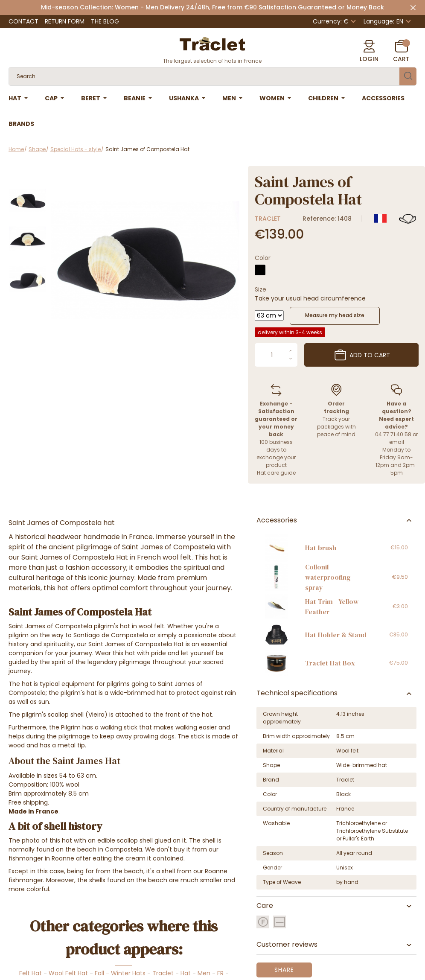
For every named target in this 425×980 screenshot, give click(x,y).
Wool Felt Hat (68, 973)
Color (263, 258)
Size (261, 289)
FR (220, 973)
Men (204, 973)
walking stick (119, 727)
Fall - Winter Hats (120, 973)
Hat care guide (276, 473)
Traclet (268, 219)
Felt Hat (31, 973)
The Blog (105, 21)
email (397, 442)
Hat (186, 973)
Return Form (65, 21)
